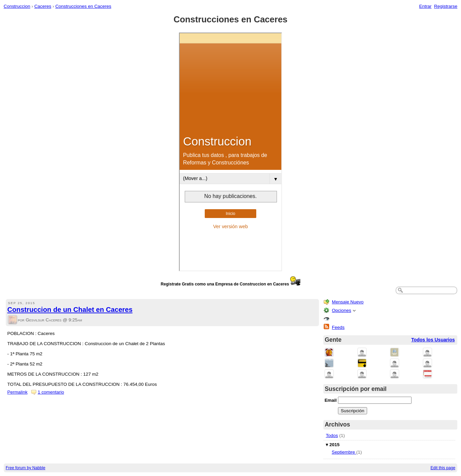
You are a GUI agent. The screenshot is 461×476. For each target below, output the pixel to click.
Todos (332, 435)
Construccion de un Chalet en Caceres (70, 310)
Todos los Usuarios (433, 340)
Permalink (18, 392)
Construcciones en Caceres (83, 6)
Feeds (338, 327)
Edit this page (443, 468)
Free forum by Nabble (26, 468)
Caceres (43, 6)
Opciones (342, 310)
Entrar (425, 6)
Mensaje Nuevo (348, 302)
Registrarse (446, 6)
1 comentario (51, 392)
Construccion (17, 6)
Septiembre (344, 452)
